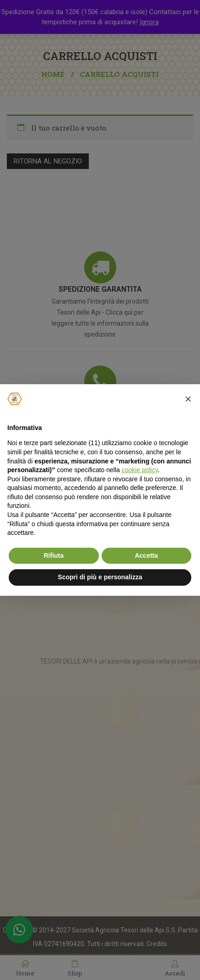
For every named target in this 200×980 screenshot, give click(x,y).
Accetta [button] (146, 555)
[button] (188, 399)
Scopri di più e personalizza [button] (100, 577)
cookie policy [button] (140, 470)
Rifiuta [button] (54, 555)
